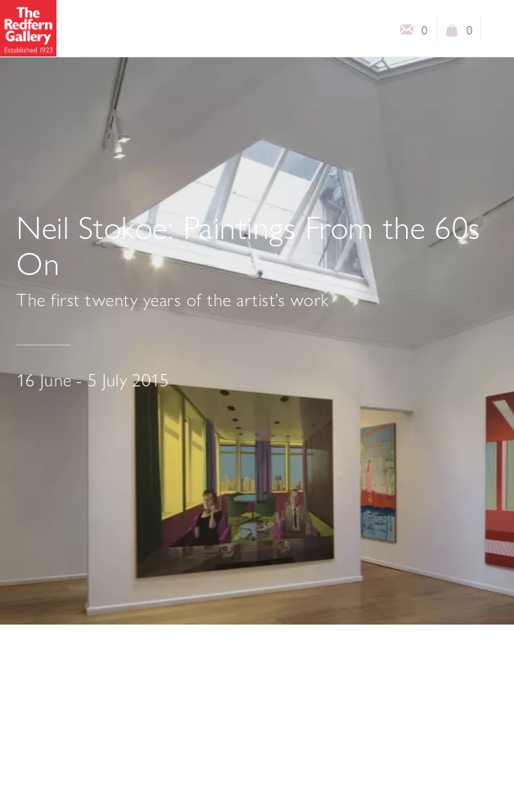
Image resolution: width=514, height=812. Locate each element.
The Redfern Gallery (28, 28)
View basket (452, 34)
